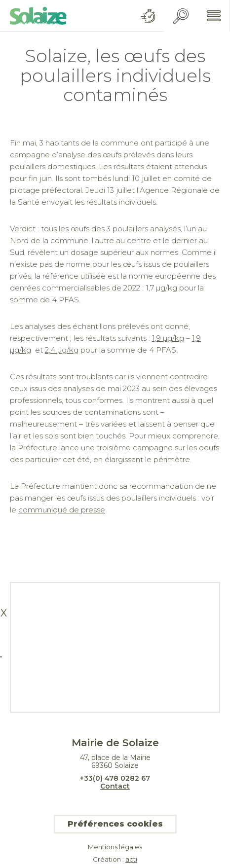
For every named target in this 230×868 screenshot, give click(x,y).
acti (131, 859)
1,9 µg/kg (168, 338)
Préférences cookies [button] (115, 824)
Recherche (181, 16)
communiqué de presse (62, 510)
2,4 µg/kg (62, 350)
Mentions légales (115, 847)
